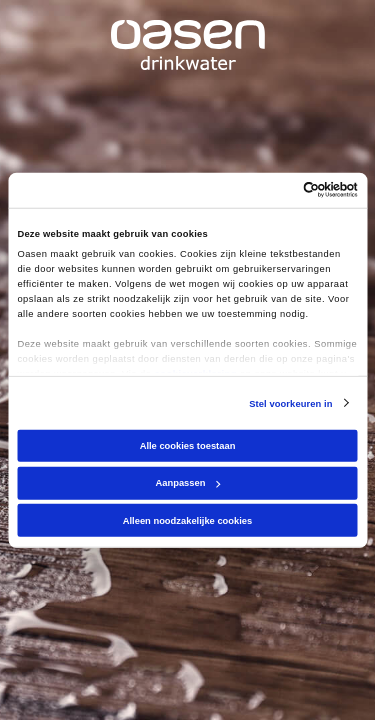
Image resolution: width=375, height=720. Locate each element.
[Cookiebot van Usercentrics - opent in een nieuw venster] (271, 190)
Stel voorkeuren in (290, 403)
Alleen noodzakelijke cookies (188, 521)
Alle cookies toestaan (188, 446)
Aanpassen (188, 483)
